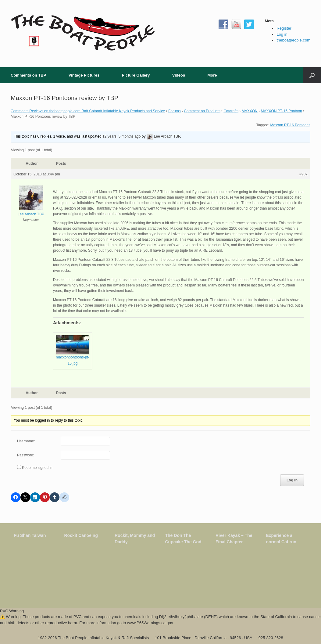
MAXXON (250, 111)
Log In (292, 480)
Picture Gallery (136, 75)
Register (284, 28)
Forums (175, 111)
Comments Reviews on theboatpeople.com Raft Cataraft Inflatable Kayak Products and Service (88, 111)
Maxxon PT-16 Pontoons (290, 125)
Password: (26, 455)
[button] (312, 75)
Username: (26, 441)
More (212, 75)
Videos (179, 75)
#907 (303, 174)
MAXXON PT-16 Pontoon (281, 111)
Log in (282, 34)
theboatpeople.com (293, 40)
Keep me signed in (37, 468)
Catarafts (231, 111)
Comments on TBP (28, 75)
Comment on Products (202, 111)
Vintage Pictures (84, 75)
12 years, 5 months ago (121, 136)
